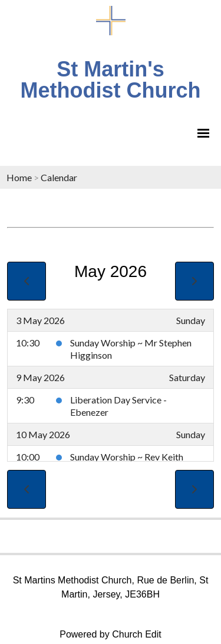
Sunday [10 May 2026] (191, 434)
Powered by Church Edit (111, 634)
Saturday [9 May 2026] (187, 377)
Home (19, 177)
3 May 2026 (40, 320)
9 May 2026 (40, 377)
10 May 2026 (43, 434)
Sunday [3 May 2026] (191, 320)
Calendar (59, 177)
